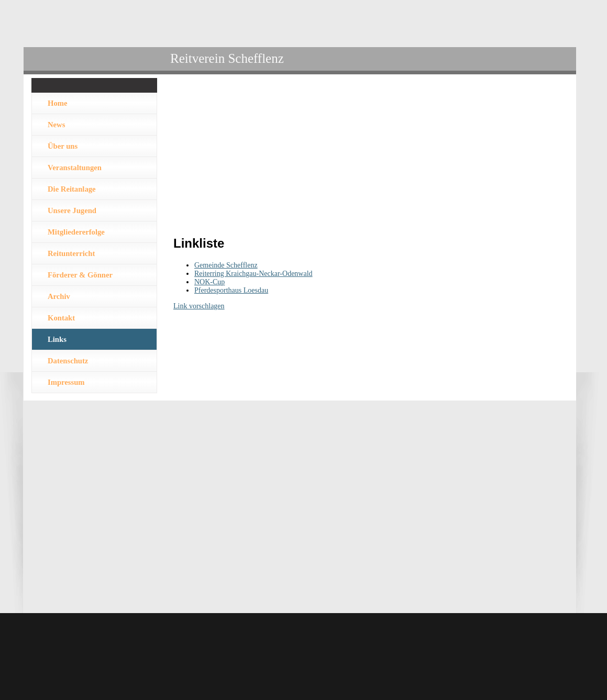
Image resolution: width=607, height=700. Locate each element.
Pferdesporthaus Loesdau (231, 290)
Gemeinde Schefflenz (226, 265)
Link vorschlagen (199, 306)
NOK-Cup (209, 282)
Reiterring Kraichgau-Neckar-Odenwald (253, 274)
